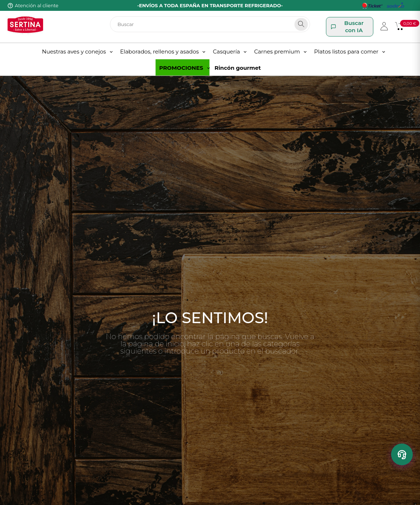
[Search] (301, 24)
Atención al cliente (37, 5)
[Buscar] (210, 24)
